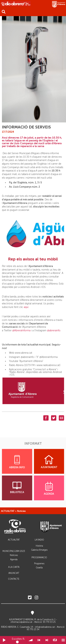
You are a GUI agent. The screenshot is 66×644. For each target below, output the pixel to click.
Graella (39, 568)
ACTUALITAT (8, 511)
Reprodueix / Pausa (4, 640)
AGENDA (49, 488)
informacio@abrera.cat (21, 622)
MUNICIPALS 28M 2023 (14, 551)
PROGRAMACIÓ (39, 558)
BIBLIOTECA (17, 488)
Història (39, 546)
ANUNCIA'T (14, 573)
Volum (31, 640)
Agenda (14, 559)
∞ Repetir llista (55, 640)
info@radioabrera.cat (45, 627)
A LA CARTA (14, 567)
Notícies (21, 511)
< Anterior (39, 640)
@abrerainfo (54, 331)
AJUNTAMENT (49, 462)
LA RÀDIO (39, 540)
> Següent (47, 640)
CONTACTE (14, 579)
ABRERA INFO (17, 462)
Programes (39, 564)
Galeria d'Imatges (39, 550)
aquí (26, 307)
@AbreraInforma (21, 331)
